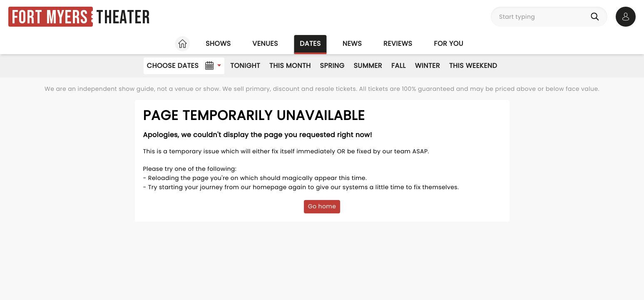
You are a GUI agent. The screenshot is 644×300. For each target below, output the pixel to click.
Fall (399, 66)
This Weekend (473, 66)
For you (449, 44)
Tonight (245, 66)
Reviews (398, 44)
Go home (322, 206)
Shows (218, 44)
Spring (332, 66)
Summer (368, 66)
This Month (290, 66)
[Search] (597, 17)
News (352, 44)
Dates (310, 44)
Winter (428, 66)
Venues (265, 44)
